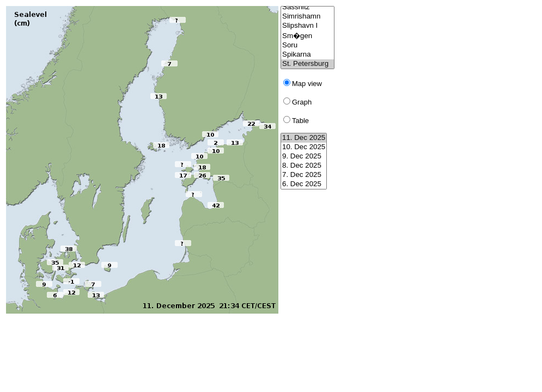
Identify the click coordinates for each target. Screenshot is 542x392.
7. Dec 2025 (304, 175)
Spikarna (307, 55)
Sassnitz (307, 7)
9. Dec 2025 (304, 157)
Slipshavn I (307, 26)
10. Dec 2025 (304, 147)
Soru (307, 45)
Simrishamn (307, 17)
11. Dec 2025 (304, 138)
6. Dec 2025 (304, 184)
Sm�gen (307, 36)
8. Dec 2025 (304, 166)
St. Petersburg (307, 64)
